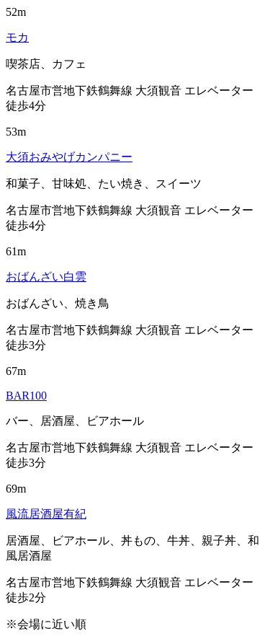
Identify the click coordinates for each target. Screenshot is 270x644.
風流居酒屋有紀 (46, 514)
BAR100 (26, 396)
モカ (17, 37)
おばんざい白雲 (46, 277)
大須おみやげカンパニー (69, 157)
